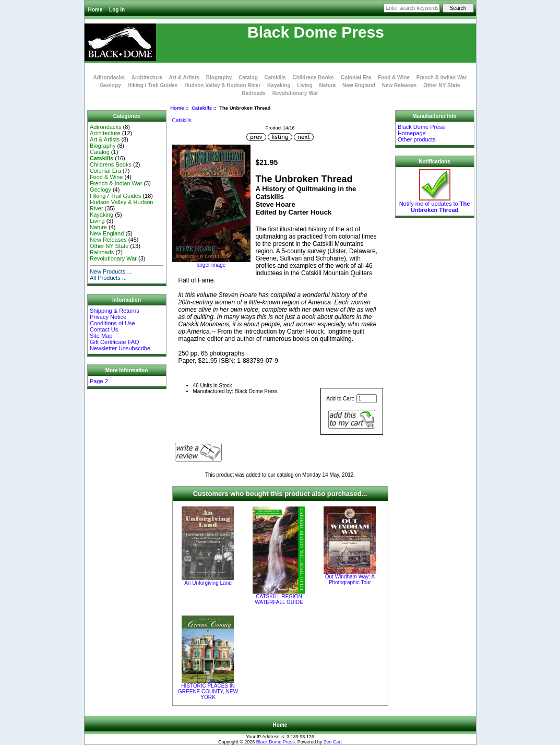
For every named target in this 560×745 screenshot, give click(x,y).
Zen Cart (333, 742)
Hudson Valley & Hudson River (222, 85)
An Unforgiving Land (208, 583)
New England (359, 85)
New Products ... (111, 271)
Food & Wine (394, 78)
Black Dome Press (276, 742)
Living (305, 85)
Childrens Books (313, 78)
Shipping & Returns (115, 311)
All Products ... (108, 278)
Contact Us (104, 329)
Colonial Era (356, 78)
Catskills (202, 108)
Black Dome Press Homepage (421, 130)
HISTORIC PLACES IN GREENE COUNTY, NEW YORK (208, 691)
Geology (110, 85)
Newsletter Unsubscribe (120, 348)
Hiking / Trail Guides (152, 85)
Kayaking (279, 85)
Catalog (248, 78)
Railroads (254, 93)
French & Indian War (442, 78)
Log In (117, 10)
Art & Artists (184, 78)
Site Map (101, 336)
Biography (219, 78)
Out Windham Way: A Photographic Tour (350, 580)
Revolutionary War (295, 93)
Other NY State (442, 85)
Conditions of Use (112, 323)
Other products (417, 139)
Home (96, 10)
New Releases (400, 85)
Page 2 (99, 381)
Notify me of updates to (435, 204)
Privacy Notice (108, 317)
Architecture (147, 78)
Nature (328, 85)
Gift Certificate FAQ (115, 342)
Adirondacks (109, 78)
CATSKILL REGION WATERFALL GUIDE (279, 599)
